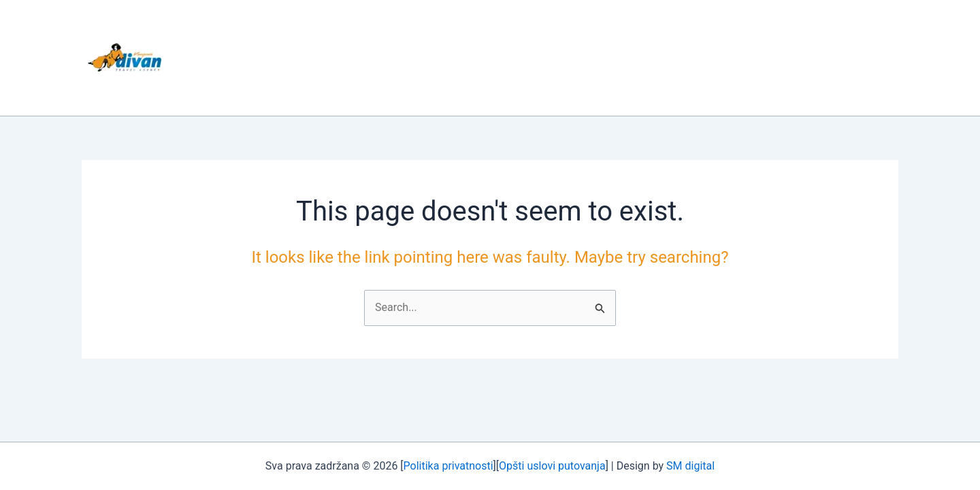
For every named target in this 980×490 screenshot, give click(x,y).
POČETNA (280, 58)
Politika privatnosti (448, 466)
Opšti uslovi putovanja (552, 466)
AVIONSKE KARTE (657, 58)
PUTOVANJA (432, 58)
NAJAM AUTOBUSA (538, 58)
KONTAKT (752, 58)
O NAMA (353, 58)
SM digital (690, 466)
